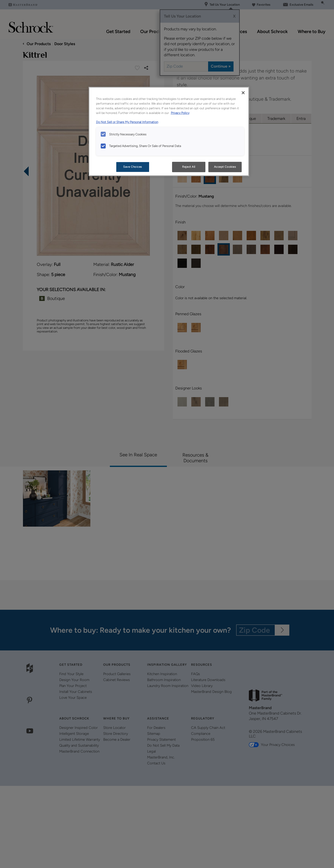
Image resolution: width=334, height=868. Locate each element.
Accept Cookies (225, 167)
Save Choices (133, 167)
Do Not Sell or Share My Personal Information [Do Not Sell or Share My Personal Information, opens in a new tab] (127, 122)
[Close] (243, 93)
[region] (169, 131)
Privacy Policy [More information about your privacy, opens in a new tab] (180, 113)
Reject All (189, 167)
